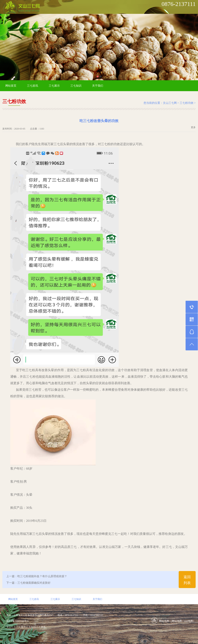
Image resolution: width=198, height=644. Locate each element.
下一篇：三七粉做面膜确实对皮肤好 (28, 583)
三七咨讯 (33, 86)
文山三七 (11, 627)
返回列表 (187, 580)
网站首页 (11, 86)
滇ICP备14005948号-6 (17, 621)
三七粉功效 (187, 103)
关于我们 (98, 86)
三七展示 (54, 86)
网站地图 (177, 621)
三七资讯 (41, 627)
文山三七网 (170, 103)
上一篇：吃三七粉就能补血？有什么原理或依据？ (37, 576)
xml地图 (189, 621)
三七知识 (76, 86)
